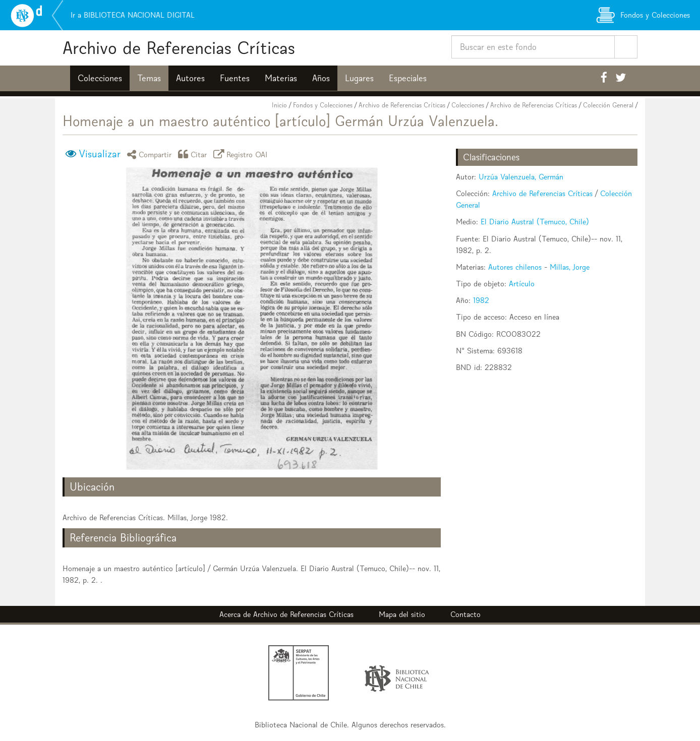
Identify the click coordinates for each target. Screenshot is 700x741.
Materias (281, 78)
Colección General (608, 105)
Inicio (279, 105)
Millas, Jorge (570, 267)
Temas (149, 78)
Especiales (408, 78)
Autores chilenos (515, 267)
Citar (194, 154)
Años (321, 78)
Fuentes (235, 78)
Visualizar (100, 154)
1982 (481, 300)
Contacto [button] (465, 614)
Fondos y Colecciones (323, 105)
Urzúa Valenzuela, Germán (521, 177)
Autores (190, 78)
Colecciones (100, 78)
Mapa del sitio (402, 614)
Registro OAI (242, 154)
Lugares (359, 78)
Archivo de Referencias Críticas (179, 48)
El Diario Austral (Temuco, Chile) (535, 222)
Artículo (522, 284)
